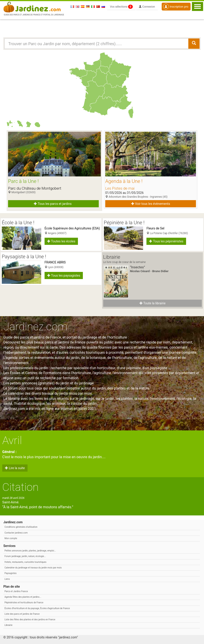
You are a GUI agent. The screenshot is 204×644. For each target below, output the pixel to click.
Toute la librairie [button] (152, 303)
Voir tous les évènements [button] (151, 204)
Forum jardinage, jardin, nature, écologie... (25, 556)
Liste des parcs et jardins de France (22, 614)
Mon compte (11, 538)
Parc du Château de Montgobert (35, 188)
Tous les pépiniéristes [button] (166, 241)
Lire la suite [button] (15, 468)
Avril (12, 440)
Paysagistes (11, 573)
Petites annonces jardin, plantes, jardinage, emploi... (30, 551)
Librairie (9, 625)
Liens (7, 579)
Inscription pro (176, 6)
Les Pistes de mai (120, 188)
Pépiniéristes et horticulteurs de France (24, 603)
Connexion (147, 7)
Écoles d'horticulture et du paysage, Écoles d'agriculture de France (37, 608)
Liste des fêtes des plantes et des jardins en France (30, 620)
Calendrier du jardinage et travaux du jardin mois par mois (33, 568)
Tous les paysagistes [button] (64, 275)
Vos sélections (121, 7)
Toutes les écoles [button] (61, 241)
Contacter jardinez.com (16, 533)
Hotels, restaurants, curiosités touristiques (25, 562)
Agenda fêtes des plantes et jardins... (23, 597)
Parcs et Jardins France (16, 591)
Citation (20, 487)
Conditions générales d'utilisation (21, 527)
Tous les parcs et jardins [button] (53, 204)
